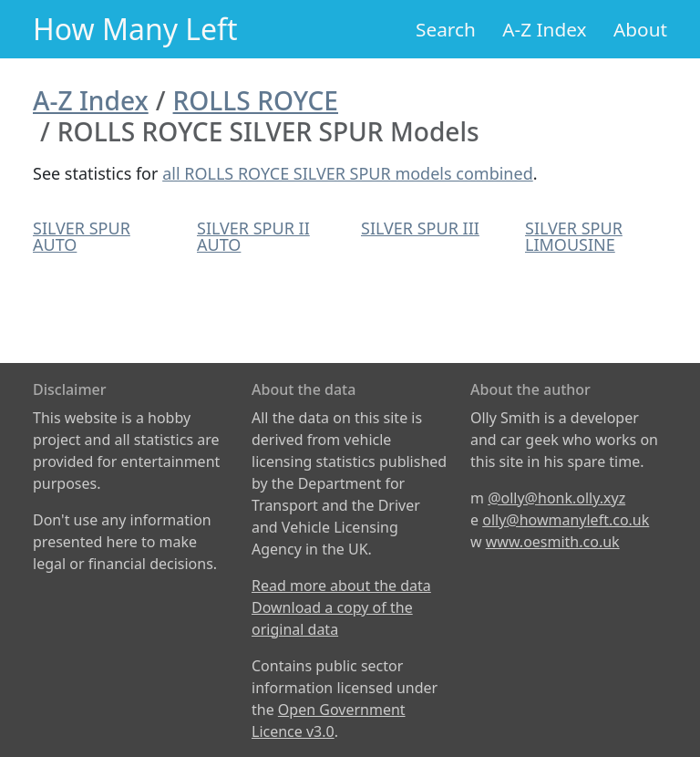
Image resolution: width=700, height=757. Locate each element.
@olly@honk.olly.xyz (556, 498)
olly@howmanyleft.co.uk (566, 520)
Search (446, 29)
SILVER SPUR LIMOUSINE (574, 236)
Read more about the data (341, 586)
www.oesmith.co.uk (553, 542)
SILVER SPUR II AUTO (253, 236)
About (640, 29)
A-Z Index (544, 29)
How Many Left (135, 29)
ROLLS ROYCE (256, 100)
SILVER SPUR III (420, 228)
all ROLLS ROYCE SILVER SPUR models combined (348, 173)
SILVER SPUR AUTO (82, 236)
